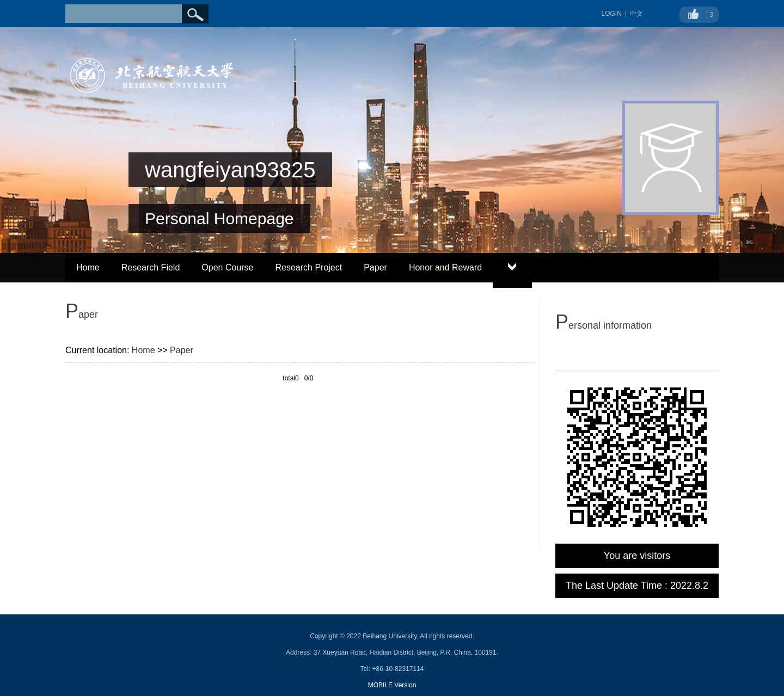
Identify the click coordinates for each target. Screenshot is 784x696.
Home (88, 267)
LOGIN (612, 14)
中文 (636, 14)
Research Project (308, 267)
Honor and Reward (445, 267)
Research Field (151, 267)
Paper (375, 267)
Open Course (227, 267)
